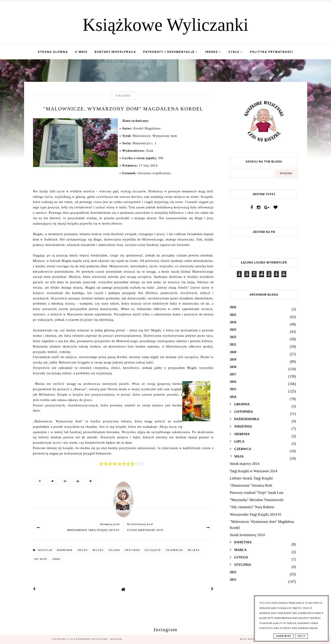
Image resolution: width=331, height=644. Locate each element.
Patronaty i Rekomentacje (171, 52)
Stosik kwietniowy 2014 (247, 535)
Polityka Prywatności (272, 52)
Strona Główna (53, 52)
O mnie (81, 52)
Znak (56, 559)
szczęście (153, 550)
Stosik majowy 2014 (245, 464)
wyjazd (194, 550)
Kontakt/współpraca (115, 52)
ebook (83, 550)
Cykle (235, 52)
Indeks (213, 52)
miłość (98, 550)
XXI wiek (41, 559)
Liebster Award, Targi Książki (251, 478)
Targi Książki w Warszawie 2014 (254, 471)
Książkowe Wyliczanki (166, 25)
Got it (301, 636)
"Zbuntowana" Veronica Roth (251, 485)
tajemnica (174, 550)
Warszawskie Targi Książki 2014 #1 (256, 514)
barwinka (65, 550)
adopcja (45, 550)
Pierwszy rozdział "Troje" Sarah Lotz (257, 493)
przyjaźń (132, 550)
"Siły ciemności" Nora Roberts (252, 507)
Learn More (283, 636)
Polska (114, 550)
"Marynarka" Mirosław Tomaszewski (257, 500)
